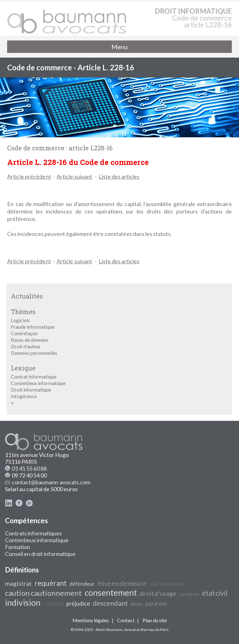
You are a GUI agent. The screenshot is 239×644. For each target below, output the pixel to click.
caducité (53, 604)
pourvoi (156, 603)
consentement (111, 593)
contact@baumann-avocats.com (51, 482)
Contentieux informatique (38, 383)
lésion (137, 604)
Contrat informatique (34, 376)
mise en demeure (122, 583)
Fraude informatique (33, 327)
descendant (110, 603)
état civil (215, 593)
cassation (189, 594)
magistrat (18, 583)
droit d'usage (158, 593)
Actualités (27, 296)
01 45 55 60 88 (29, 468)
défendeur (82, 584)
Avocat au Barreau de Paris (146, 630)
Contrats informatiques (33, 533)
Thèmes (23, 312)
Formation (18, 547)
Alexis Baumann (109, 630)
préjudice (78, 604)
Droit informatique (31, 390)
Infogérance (24, 396)
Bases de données (30, 340)
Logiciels (20, 320)
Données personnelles (34, 353)
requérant (51, 583)
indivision (23, 603)
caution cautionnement (43, 593)
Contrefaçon (24, 333)
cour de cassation (167, 584)
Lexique (23, 368)
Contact (126, 620)
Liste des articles (119, 176)
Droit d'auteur (26, 346)
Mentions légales (91, 620)
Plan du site (155, 620)
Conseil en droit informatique (40, 554)
